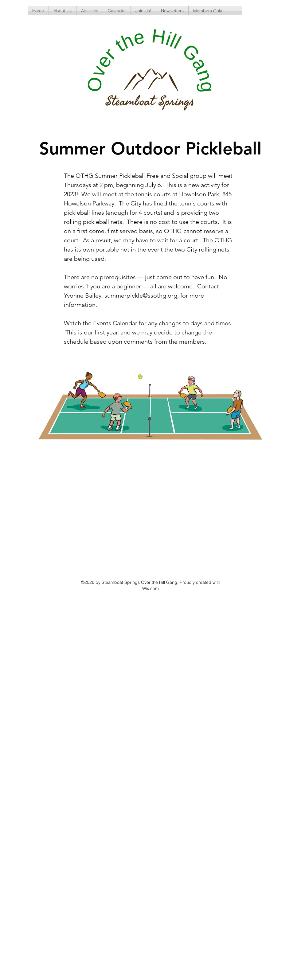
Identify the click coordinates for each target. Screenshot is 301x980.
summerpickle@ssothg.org (141, 295)
